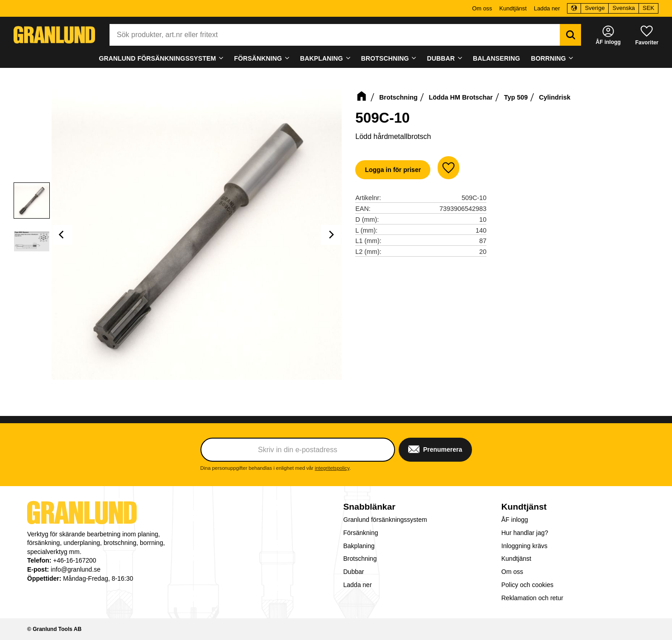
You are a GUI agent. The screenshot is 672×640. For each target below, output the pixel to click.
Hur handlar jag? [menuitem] (525, 533)
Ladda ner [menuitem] (547, 8)
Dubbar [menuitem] (441, 58)
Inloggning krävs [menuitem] (524, 546)
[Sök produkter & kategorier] (335, 35)
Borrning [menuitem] (548, 58)
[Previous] (62, 235)
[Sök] (570, 35)
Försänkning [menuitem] (258, 58)
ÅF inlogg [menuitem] (515, 520)
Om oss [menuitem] (482, 8)
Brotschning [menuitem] (385, 58)
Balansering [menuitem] (496, 58)
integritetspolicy (332, 468)
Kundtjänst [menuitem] (513, 8)
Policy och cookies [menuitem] (527, 585)
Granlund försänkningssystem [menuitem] (157, 58)
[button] (647, 35)
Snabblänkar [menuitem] (369, 507)
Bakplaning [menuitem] (322, 58)
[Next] (331, 235)
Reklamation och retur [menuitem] (532, 598)
